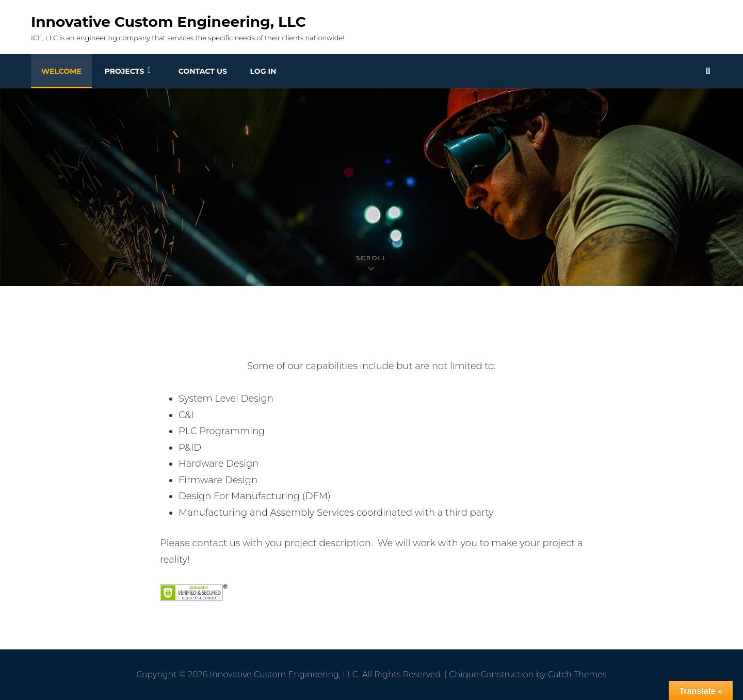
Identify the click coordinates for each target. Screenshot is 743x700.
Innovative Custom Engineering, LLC (168, 22)
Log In (263, 71)
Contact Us (203, 71)
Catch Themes (577, 674)
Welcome (61, 71)
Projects (124, 71)
